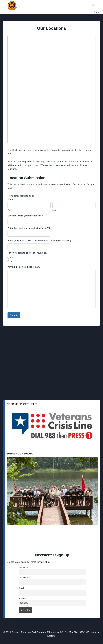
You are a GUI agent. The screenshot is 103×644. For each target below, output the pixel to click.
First (9, 210)
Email (21, 588)
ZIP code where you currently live (25, 216)
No (11, 261)
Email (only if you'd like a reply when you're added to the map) (39, 240)
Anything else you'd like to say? (24, 267)
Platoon (22, 598)
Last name (23, 578)
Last (54, 210)
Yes (12, 258)
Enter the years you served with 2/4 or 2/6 (29, 228)
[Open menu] (93, 6)
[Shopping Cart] (97, 13)
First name (23, 567)
